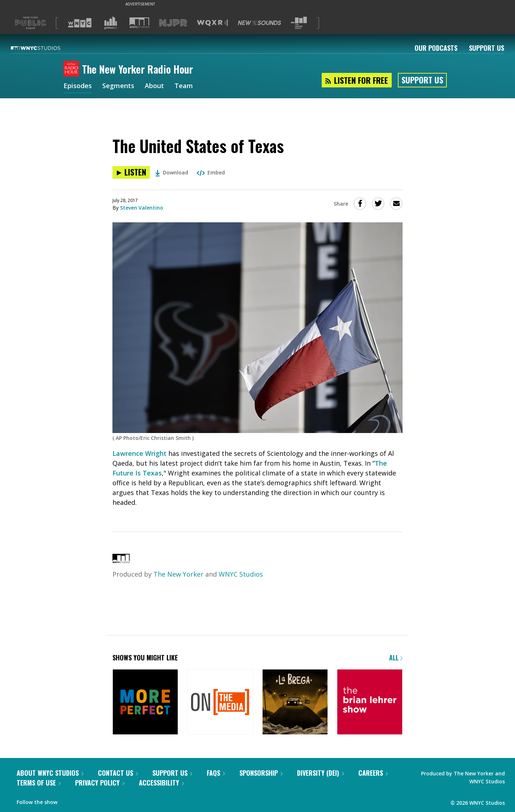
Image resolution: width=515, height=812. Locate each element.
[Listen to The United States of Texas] (131, 172)
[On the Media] (220, 703)
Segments (118, 86)
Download (172, 172)
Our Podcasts (436, 48)
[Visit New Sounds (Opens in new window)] (259, 23)
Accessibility (161, 783)
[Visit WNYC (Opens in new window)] (80, 23)
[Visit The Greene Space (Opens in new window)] (299, 23)
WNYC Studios (241, 574)
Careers (373, 773)
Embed (211, 172)
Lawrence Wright (139, 453)
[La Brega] (295, 703)
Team (184, 86)
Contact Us (118, 773)
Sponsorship (261, 773)
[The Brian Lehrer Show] (370, 703)
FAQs (216, 773)
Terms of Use (39, 783)
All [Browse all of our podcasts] (396, 658)
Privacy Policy (100, 783)
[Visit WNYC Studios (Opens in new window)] (139, 23)
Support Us (487, 48)
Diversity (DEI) (320, 773)
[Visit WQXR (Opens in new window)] (212, 23)
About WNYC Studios (50, 773)
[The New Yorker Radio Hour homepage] (73, 69)
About (154, 86)
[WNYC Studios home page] (45, 48)
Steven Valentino (142, 208)
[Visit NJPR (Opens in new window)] (173, 23)
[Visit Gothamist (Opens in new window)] (111, 23)
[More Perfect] (145, 703)
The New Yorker (178, 574)
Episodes (78, 86)
